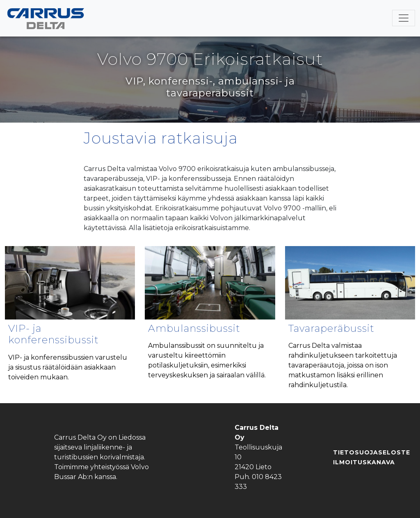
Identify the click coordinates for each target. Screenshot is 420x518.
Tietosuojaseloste (372, 452)
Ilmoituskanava (364, 462)
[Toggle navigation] (404, 18)
